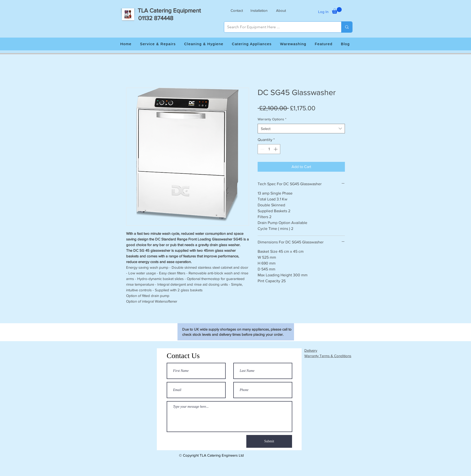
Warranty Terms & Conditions (328, 356)
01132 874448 (156, 18)
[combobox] (301, 129)
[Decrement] (262, 149)
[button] (237, 10)
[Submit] (269, 441)
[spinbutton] (269, 149)
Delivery (311, 350)
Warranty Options (272, 119)
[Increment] (276, 149)
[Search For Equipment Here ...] (279, 27)
